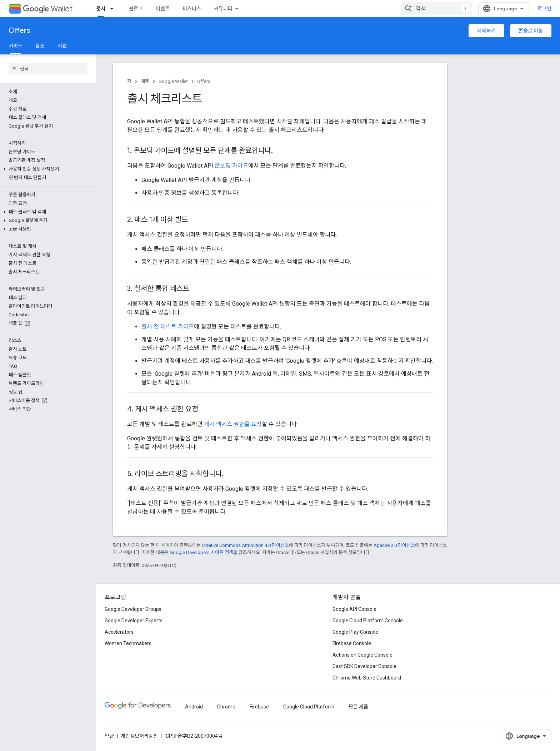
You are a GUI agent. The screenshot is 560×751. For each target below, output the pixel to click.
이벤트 (163, 9)
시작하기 (486, 31)
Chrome (226, 707)
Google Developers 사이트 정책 (201, 552)
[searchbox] (48, 69)
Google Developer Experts (134, 621)
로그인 (544, 9)
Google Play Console (355, 632)
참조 (40, 46)
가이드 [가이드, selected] (16, 46)
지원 (62, 46)
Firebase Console (352, 643)
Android (194, 707)
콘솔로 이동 (531, 31)
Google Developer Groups (133, 609)
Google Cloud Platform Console (368, 621)
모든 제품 (358, 707)
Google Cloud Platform (309, 707)
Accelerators (119, 632)
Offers (19, 31)
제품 (145, 81)
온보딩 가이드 (231, 166)
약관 (109, 736)
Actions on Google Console (362, 655)
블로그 (136, 9)
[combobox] (437, 9)
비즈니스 (192, 9)
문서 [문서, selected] (101, 9)
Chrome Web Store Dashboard (367, 678)
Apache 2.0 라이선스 (394, 545)
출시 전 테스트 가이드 (168, 327)
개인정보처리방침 (139, 736)
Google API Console (354, 609)
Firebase (259, 707)
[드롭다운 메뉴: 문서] (114, 9)
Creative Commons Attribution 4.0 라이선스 (245, 545)
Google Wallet (173, 81)
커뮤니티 (223, 9)
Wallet (48, 9)
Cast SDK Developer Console (364, 666)
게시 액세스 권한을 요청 (233, 424)
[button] (47, 169)
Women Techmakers (128, 643)
